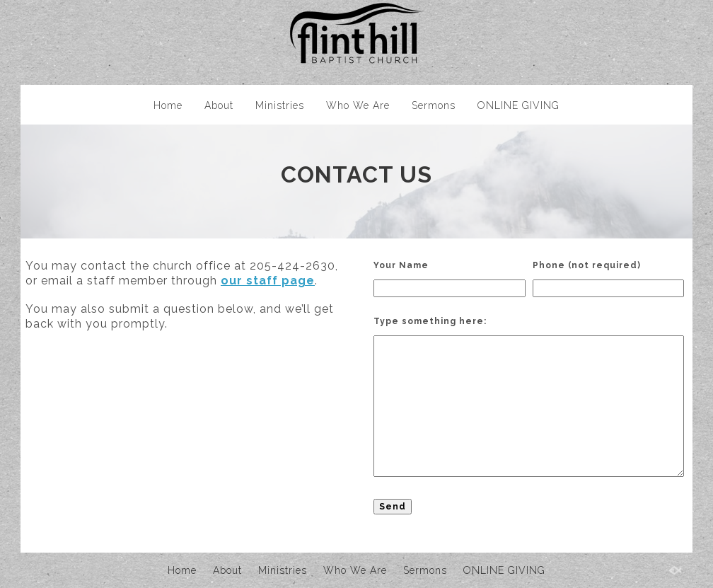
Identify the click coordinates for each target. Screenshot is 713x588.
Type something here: (430, 321)
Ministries (280, 105)
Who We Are (358, 105)
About (219, 105)
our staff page (268, 281)
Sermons (434, 105)
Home (168, 105)
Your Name (401, 265)
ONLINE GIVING (518, 105)
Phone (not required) (587, 265)
